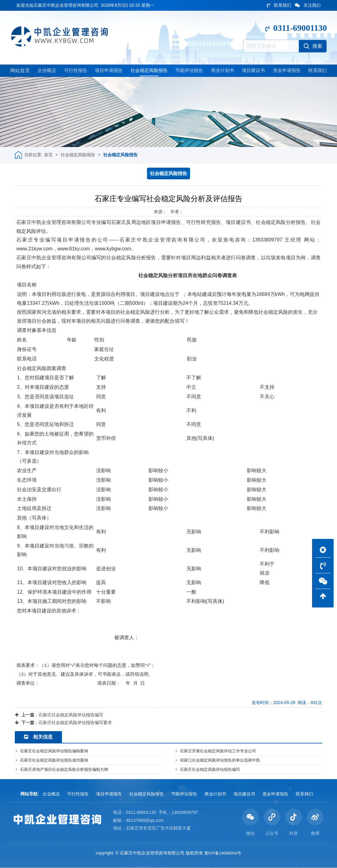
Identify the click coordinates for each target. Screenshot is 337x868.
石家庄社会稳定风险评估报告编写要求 (75, 723)
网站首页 (20, 71)
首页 (48, 155)
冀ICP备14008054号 (223, 853)
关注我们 (308, 5)
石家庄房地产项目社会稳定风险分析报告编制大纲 (67, 770)
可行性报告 (74, 71)
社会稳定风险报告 (148, 71)
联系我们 (279, 5)
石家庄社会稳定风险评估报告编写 (71, 715)
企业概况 (46, 71)
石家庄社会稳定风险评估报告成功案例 (57, 761)
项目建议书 (253, 71)
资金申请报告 (286, 71)
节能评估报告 (189, 71)
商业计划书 (222, 71)
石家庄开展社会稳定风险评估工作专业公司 (221, 752)
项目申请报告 (108, 71)
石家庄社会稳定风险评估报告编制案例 (57, 752)
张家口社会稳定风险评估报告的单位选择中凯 (223, 761)
